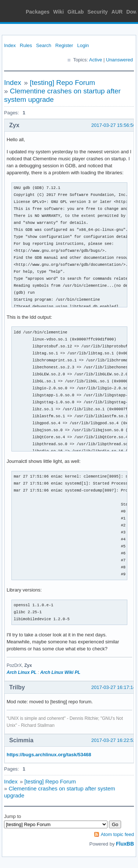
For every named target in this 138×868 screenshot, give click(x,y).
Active (95, 60)
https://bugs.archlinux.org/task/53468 (49, 755)
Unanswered (119, 60)
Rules (26, 45)
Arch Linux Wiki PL (60, 672)
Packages (38, 12)
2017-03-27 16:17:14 (114, 687)
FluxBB (125, 844)
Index (10, 45)
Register (64, 45)
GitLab (75, 12)
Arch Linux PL (22, 672)
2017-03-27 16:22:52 (114, 740)
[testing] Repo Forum (62, 83)
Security (98, 12)
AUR (117, 12)
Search (44, 45)
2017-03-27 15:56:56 (114, 125)
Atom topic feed (117, 834)
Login (83, 45)
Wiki (59, 12)
